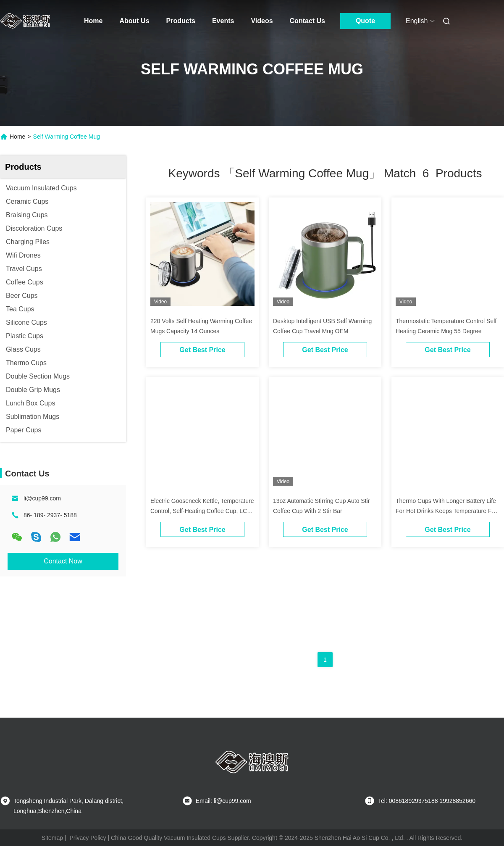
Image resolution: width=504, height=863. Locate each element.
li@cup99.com (42, 498)
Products (181, 21)
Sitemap (52, 838)
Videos (262, 21)
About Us (134, 21)
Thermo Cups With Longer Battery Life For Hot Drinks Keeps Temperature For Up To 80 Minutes (446, 511)
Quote (365, 21)
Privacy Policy (88, 838)
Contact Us (307, 21)
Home (93, 21)
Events (223, 21)
